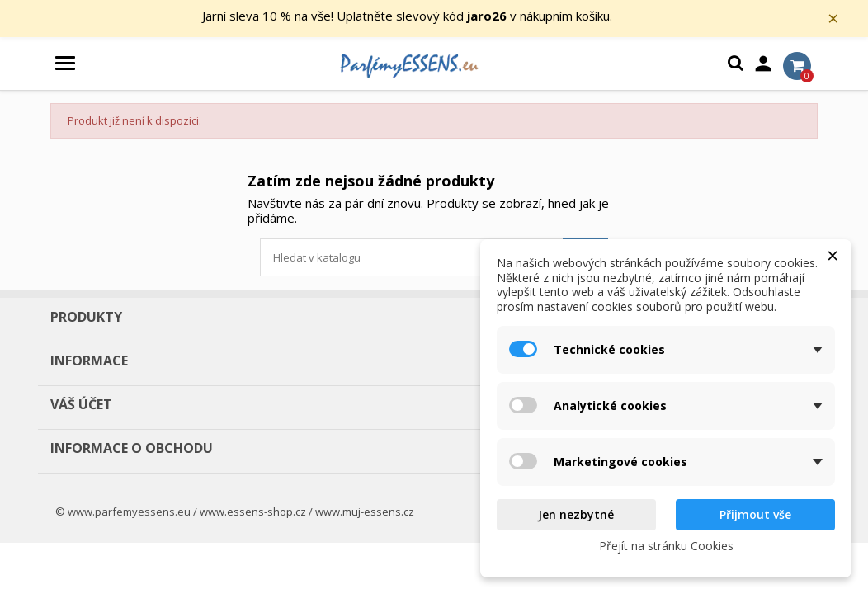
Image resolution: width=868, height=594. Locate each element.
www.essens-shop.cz (253, 516)
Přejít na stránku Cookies (666, 546)
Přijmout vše (755, 514)
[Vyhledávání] (434, 262)
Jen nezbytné (576, 514)
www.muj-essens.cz (365, 516)
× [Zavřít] (844, 21)
